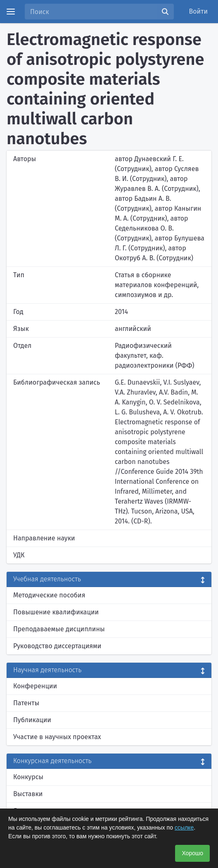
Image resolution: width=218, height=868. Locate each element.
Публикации (32, 720)
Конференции (35, 686)
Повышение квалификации (56, 612)
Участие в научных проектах (57, 737)
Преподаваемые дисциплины (59, 629)
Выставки (28, 794)
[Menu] (11, 12)
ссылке (184, 828)
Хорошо (192, 853)
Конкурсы (28, 777)
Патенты (26, 703)
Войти (199, 11)
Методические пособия (49, 595)
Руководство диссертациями (57, 646)
